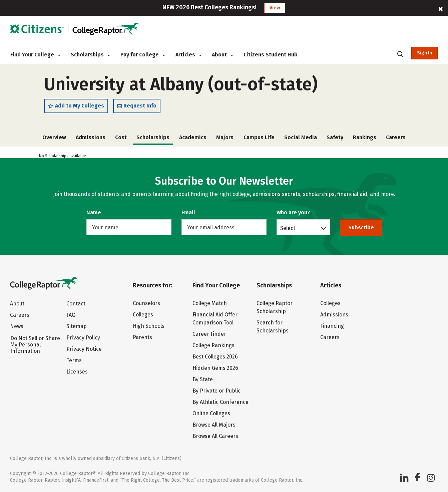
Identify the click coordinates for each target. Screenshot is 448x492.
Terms (74, 360)
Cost (121, 137)
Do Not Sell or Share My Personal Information (35, 345)
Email (188, 212)
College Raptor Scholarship (275, 307)
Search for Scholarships (273, 327)
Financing (332, 326)
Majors (225, 137)
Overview (54, 137)
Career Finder (209, 334)
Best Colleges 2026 (215, 357)
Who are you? (293, 212)
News (17, 326)
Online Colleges (211, 413)
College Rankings (213, 345)
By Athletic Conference (220, 402)
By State (203, 379)
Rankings (365, 137)
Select (288, 228)
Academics (193, 137)
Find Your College (35, 55)
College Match (210, 303)
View (275, 8)
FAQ (71, 315)
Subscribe (361, 227)
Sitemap (77, 326)
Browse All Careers (215, 436)
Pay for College (143, 55)
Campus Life (259, 137)
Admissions (91, 137)
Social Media (301, 137)
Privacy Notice (84, 349)
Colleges (143, 315)
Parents (142, 337)
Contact (76, 304)
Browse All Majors (214, 425)
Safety (335, 137)
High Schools (149, 326)
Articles (188, 55)
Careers (396, 137)
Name (94, 212)
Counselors (146, 303)
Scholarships (90, 55)
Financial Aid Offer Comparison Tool (215, 319)
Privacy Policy (83, 338)
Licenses (77, 372)
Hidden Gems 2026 (215, 368)
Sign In (424, 53)
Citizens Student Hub (271, 55)
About (222, 55)
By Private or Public (216, 391)
